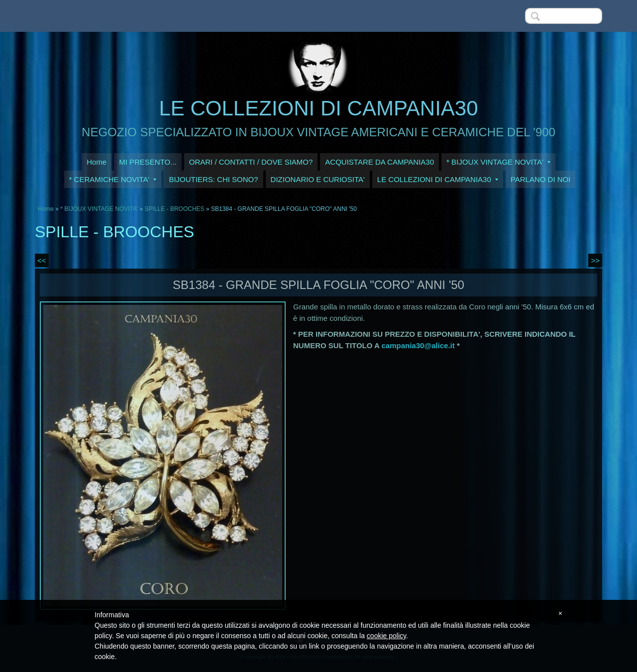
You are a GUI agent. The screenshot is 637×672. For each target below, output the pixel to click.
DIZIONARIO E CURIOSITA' (318, 179)
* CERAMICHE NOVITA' (113, 179)
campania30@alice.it (418, 345)
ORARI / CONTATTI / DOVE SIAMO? (251, 162)
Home (97, 162)
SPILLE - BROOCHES (175, 209)
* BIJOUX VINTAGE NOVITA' (498, 162)
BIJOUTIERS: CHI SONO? (213, 179)
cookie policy (386, 636)
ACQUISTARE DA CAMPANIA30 (379, 162)
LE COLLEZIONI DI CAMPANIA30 (318, 108)
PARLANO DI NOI (541, 179)
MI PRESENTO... (148, 162)
